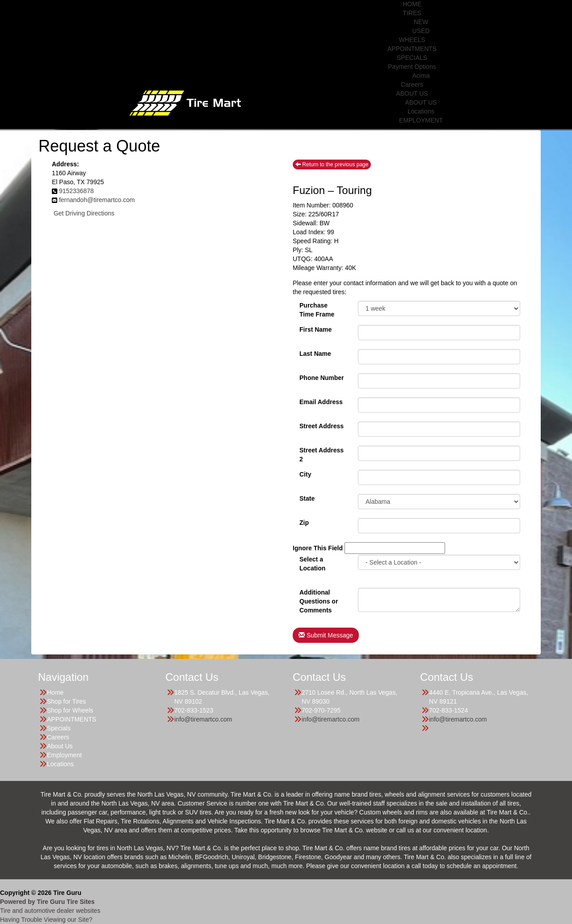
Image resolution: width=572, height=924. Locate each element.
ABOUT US (412, 93)
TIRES (412, 13)
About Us (60, 746)
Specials (59, 728)
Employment (64, 755)
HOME (412, 4)
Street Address (322, 426)
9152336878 (76, 191)
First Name (315, 329)
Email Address (321, 402)
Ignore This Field (318, 548)
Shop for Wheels (70, 710)
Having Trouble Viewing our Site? (46, 920)
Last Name (315, 354)
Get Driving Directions (84, 213)
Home (55, 692)
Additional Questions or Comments (319, 596)
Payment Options (412, 67)
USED (421, 31)
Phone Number (322, 378)
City (305, 474)
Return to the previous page (332, 165)
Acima (421, 76)
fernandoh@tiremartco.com (97, 200)
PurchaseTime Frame (317, 309)
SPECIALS (412, 58)
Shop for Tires (66, 701)
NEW (421, 22)
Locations (421, 111)
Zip (304, 523)
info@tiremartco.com (203, 719)
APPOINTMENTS (412, 49)
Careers (412, 84)
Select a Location (312, 563)
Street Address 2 (322, 454)
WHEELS (412, 40)
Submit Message (326, 635)
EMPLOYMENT (421, 120)
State (307, 498)
